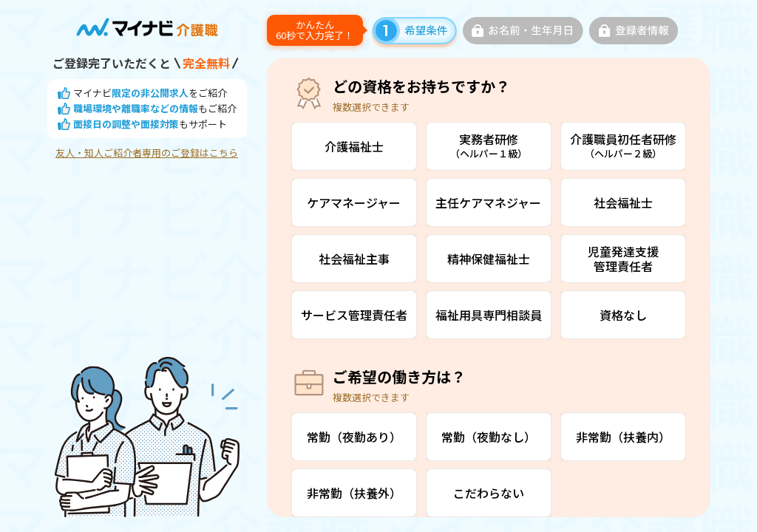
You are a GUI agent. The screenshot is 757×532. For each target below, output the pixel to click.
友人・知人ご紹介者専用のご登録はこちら (147, 153)
